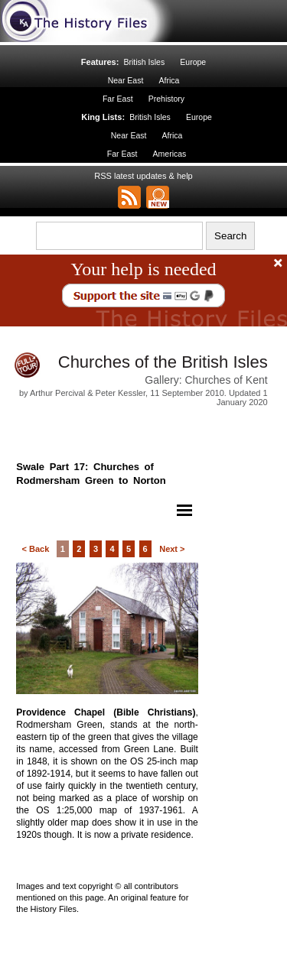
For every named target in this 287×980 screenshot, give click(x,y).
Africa (169, 80)
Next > (172, 549)
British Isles (144, 62)
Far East (118, 99)
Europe (193, 62)
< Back (35, 549)
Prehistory (166, 99)
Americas (170, 154)
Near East (126, 80)
